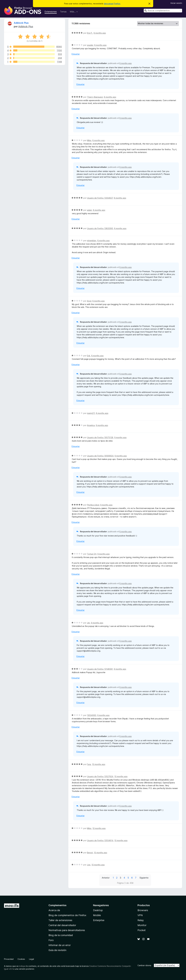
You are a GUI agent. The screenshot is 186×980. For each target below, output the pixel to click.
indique (22, 966)
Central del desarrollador (62, 925)
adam (89, 210)
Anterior (106, 878)
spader (90, 45)
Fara (89, 764)
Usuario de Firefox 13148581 (100, 669)
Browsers (143, 910)
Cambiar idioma (144, 965)
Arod (89, 301)
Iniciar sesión (176, 3)
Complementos (57, 905)
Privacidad (9, 959)
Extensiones (51, 12)
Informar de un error (60, 945)
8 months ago (100, 33)
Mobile (97, 915)
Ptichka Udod (93, 505)
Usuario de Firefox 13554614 (100, 840)
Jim (88, 623)
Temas (63, 12)
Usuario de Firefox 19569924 (100, 456)
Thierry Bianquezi (95, 97)
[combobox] (163, 11)
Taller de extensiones (60, 920)
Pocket (142, 930)
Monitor (142, 925)
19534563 (92, 715)
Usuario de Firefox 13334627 (100, 198)
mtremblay (92, 241)
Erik (89, 356)
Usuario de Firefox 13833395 (100, 228)
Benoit (90, 853)
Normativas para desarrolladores (67, 930)
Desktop (98, 910)
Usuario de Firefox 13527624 (100, 776)
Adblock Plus (21, 23)
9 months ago (102, 425)
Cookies (21, 959)
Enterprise (99, 920)
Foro (51, 940)
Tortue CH (92, 554)
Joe (89, 865)
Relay (141, 920)
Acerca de (54, 910)
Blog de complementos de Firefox (67, 915)
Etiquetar (76, 54)
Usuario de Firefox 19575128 (100, 437)
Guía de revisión (57, 950)
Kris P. (90, 33)
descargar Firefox (112, 4)
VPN (140, 915)
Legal (31, 959)
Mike (89, 140)
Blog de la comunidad (61, 935)
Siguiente (144, 878)
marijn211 (91, 413)
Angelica (91, 425)
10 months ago (99, 764)
